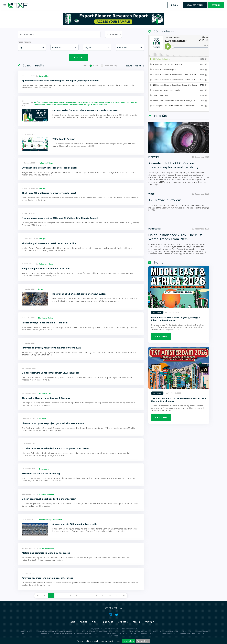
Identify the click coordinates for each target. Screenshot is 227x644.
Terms (136, 622)
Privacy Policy (143, 641)
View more (161, 336)
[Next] (117, 596)
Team (95, 622)
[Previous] (45, 596)
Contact (108, 622)
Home (72, 622)
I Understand (129, 641)
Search (79, 58)
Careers (123, 622)
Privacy (149, 622)
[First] (38, 596)
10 (110, 596)
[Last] (124, 596)
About (84, 622)
